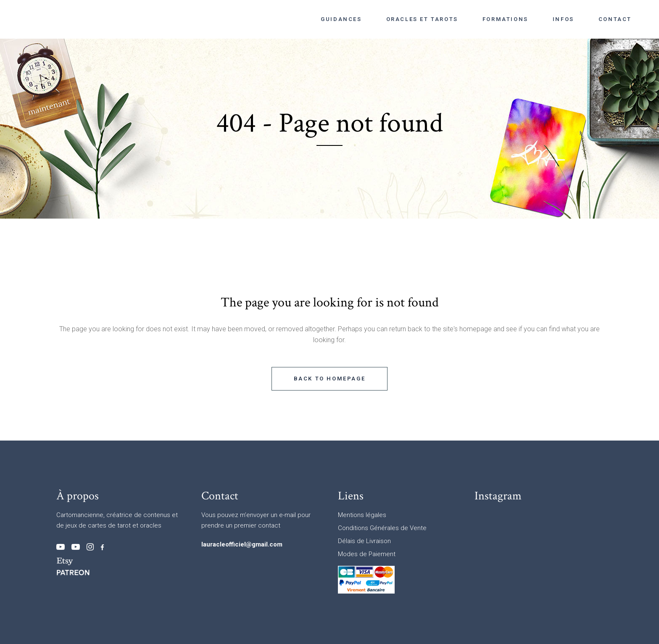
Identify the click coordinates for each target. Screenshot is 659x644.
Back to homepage (330, 379)
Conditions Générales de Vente (382, 528)
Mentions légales (362, 515)
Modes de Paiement (367, 554)
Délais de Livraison (364, 541)
